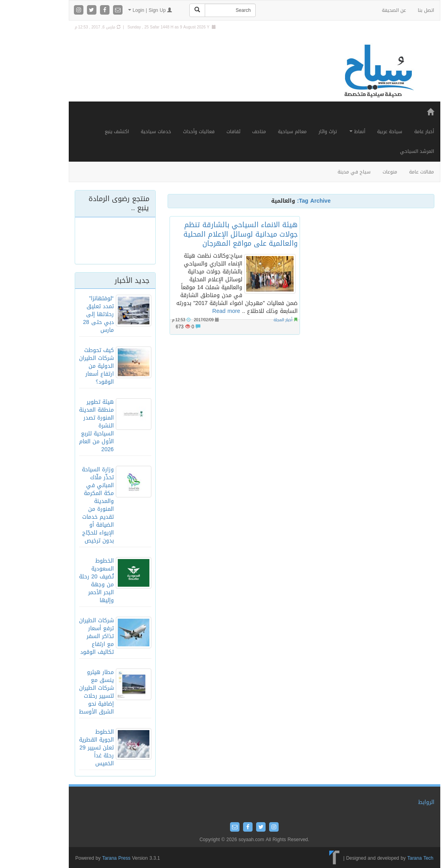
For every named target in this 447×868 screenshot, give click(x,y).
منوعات (359, 172)
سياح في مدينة (323, 172)
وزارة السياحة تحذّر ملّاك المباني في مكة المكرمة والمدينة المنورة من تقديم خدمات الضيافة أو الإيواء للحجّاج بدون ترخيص (67, 505)
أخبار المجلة (252, 320)
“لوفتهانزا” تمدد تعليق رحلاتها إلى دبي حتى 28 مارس (68, 314)
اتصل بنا (395, 10)
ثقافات (203, 132)
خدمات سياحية (125, 132)
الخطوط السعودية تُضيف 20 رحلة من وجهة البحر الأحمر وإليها (66, 581)
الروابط (395, 802)
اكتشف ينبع (86, 132)
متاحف (228, 132)
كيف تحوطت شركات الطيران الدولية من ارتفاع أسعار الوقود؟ (66, 366)
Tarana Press (86, 858)
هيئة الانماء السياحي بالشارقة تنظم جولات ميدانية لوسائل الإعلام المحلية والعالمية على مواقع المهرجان (210, 234)
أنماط (326, 132)
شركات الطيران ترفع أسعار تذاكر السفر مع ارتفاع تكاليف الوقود (66, 636)
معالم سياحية (261, 132)
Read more (195, 311)
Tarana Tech (389, 858)
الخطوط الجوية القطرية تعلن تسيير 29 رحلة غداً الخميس (66, 748)
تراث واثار (297, 132)
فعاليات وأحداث (168, 132)
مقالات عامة (391, 172)
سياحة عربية (359, 132)
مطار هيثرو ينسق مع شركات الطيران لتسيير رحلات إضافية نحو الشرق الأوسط (66, 692)
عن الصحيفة (363, 10)
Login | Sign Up (119, 10)
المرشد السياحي (386, 151)
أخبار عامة (393, 132)
